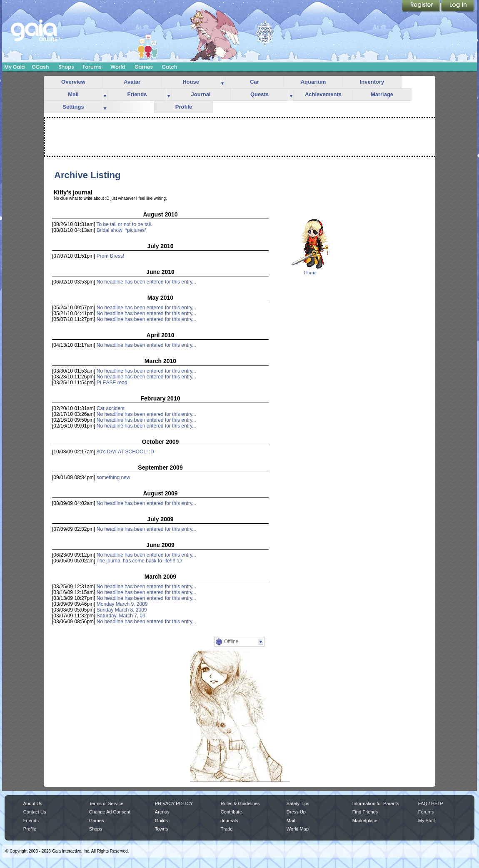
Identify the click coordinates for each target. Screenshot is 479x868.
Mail (73, 94)
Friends (137, 94)
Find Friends (365, 812)
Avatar (132, 82)
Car (254, 82)
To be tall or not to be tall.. (125, 224)
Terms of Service (106, 803)
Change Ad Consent (110, 812)
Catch (170, 67)
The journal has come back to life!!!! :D (139, 561)
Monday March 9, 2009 (122, 604)
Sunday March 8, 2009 (122, 610)
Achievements (323, 94)
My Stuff (427, 821)
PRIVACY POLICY (174, 803)
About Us (33, 803)
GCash (41, 67)
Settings (73, 107)
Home (310, 273)
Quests (259, 94)
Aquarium (313, 82)
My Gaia (14, 67)
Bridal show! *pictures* (122, 230)
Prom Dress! (111, 256)
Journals (230, 821)
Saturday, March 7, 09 (121, 616)
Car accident (111, 408)
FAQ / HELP (431, 803)
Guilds (161, 821)
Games (144, 67)
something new (114, 478)
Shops (66, 67)
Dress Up (296, 812)
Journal (201, 94)
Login (458, 6)
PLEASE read (112, 383)
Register (422, 6)
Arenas (162, 812)
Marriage (382, 94)
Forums (92, 67)
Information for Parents (376, 803)
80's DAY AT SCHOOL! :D (125, 452)
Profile (184, 107)
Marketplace (365, 821)
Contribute (231, 812)
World (118, 67)
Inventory (372, 82)
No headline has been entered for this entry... (146, 282)
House (191, 82)
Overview (73, 82)
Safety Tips (298, 803)
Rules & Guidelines (240, 803)
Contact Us (35, 812)
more (222, 82)
